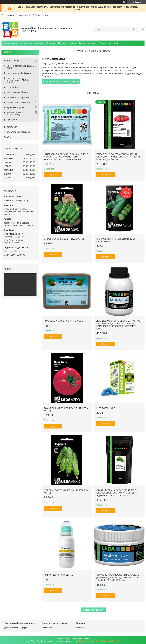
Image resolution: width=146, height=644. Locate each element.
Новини (73, 43)
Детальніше (47, 628)
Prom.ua (87, 639)
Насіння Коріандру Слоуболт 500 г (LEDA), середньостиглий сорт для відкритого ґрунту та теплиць (117, 493)
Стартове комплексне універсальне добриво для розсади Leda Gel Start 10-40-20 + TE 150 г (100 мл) (118, 577)
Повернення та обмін (109, 43)
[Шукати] (134, 29)
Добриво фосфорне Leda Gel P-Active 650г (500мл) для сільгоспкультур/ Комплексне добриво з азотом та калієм (118, 325)
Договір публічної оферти (16, 628)
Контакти (51, 43)
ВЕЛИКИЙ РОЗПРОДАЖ (19, 102)
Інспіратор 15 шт (106, 408)
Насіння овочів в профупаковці (15, 114)
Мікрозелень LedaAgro (18, 92)
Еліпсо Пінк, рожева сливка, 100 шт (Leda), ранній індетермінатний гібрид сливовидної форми (118, 157)
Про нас (62, 43)
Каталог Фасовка (87, 43)
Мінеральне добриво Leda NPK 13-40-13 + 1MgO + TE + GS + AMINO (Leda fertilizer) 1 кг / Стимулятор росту (66, 157)
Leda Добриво (13, 87)
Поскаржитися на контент (89, 641)
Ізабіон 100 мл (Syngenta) (59, 575)
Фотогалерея (10, 127)
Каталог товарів (11, 43)
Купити (53, 175)
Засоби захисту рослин (18, 97)
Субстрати (12, 120)
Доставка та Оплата (34, 43)
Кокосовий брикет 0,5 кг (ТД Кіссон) (65, 321)
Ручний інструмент (16, 107)
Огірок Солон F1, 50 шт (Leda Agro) (64, 239)
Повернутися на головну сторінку (62, 82)
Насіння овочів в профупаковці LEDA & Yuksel (17, 80)
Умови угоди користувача (17, 132)
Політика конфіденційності (112, 641)
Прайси (8, 137)
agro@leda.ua (17, 251)
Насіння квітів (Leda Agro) (19, 73)
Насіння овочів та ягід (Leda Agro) (20, 67)
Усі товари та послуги (92, 610)
